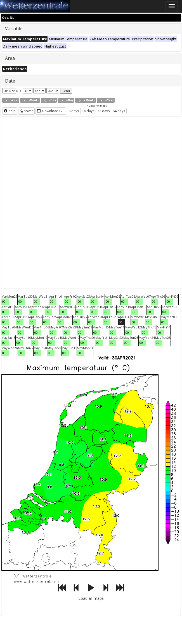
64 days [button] (119, 111)
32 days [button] (103, 111)
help (10, 111)
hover (26, 111)
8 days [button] (74, 111)
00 (4, 301)
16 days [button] (88, 111)
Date (10, 81)
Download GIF (51, 111)
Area (10, 58)
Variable (14, 29)
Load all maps (91, 598)
